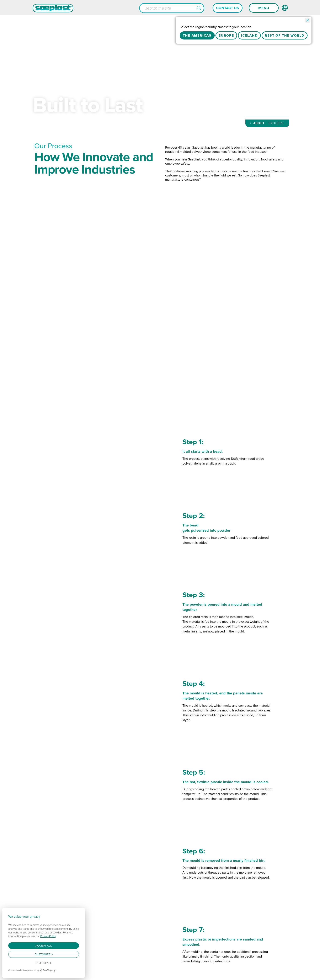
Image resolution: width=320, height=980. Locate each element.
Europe (226, 35)
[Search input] (172, 8)
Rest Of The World (285, 35)
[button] (199, 8)
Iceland (249, 35)
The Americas (197, 35)
